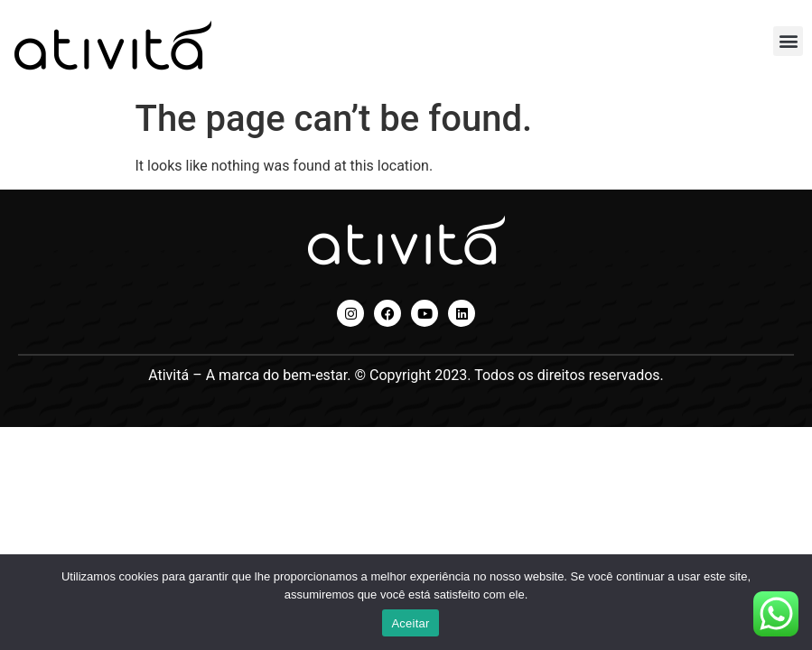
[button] (788, 41)
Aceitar (410, 623)
